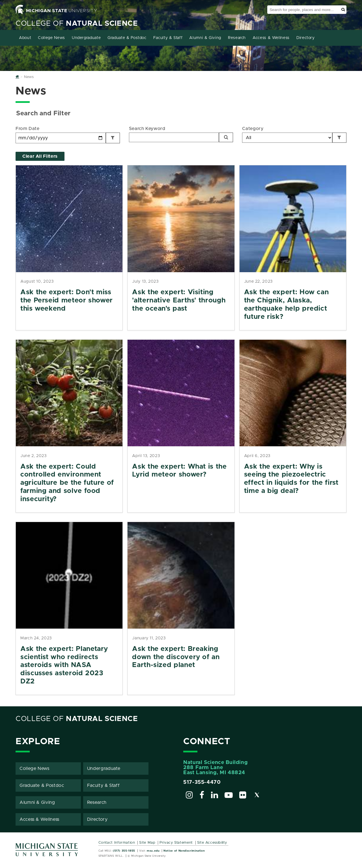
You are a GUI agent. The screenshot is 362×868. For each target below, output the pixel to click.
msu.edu (153, 851)
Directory (306, 38)
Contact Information (117, 843)
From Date (28, 129)
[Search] (226, 137)
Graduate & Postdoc (127, 38)
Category (253, 129)
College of (77, 24)
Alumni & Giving (205, 38)
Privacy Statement (176, 843)
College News (51, 38)
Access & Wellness (271, 38)
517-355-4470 (202, 782)
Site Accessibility (212, 843)
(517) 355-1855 (124, 851)
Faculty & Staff (168, 38)
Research (237, 38)
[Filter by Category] (339, 138)
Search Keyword (147, 129)
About (25, 38)
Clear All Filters (40, 156)
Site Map (147, 843)
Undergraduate (86, 38)
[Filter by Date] (113, 138)
